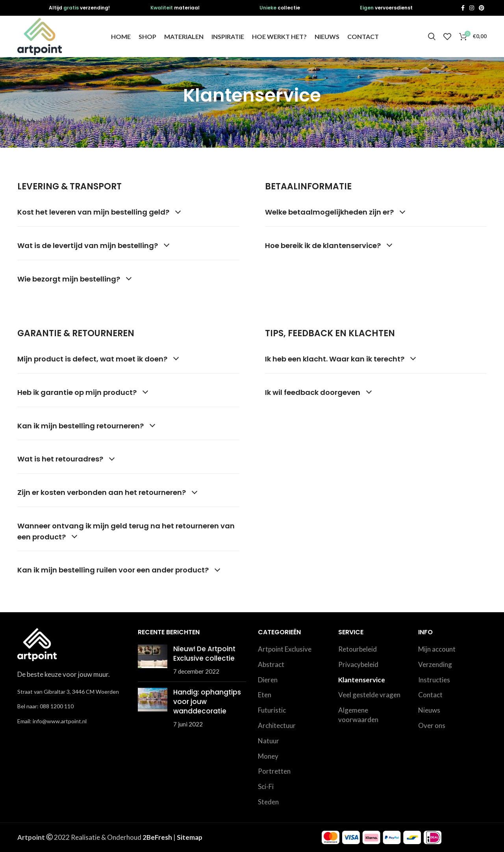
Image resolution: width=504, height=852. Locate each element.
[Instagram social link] (472, 8)
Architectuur (277, 725)
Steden (268, 802)
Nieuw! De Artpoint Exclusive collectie (204, 654)
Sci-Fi (266, 786)
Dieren (268, 680)
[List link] (72, 706)
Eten (265, 695)
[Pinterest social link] (482, 8)
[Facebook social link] (463, 8)
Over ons (432, 725)
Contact (430, 695)
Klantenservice (362, 680)
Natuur (269, 741)
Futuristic (272, 710)
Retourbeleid (358, 649)
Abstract (271, 664)
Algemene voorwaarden (358, 715)
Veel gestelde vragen (369, 695)
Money (268, 756)
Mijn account (437, 649)
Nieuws (429, 710)
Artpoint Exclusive (285, 649)
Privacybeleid (358, 664)
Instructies (434, 680)
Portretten (274, 771)
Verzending (435, 664)
